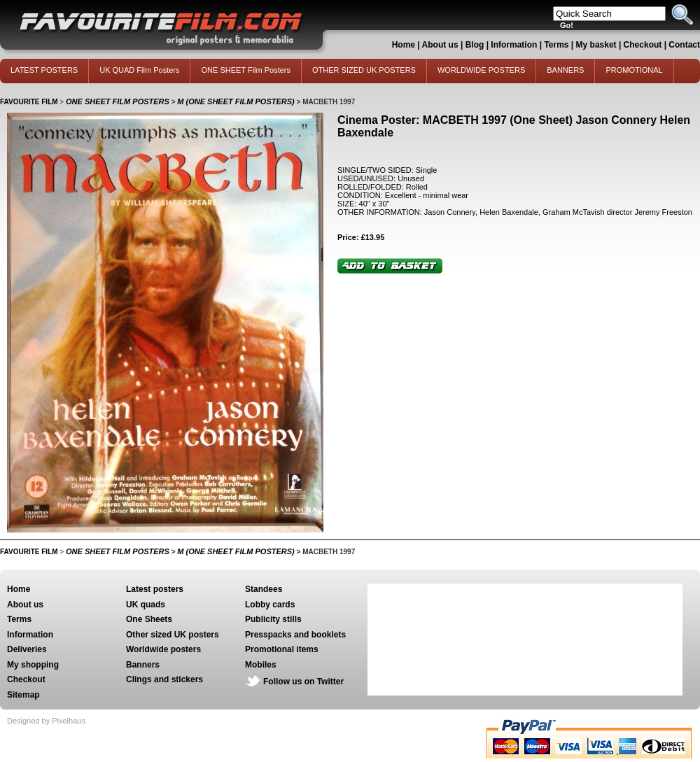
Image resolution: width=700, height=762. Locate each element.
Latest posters (155, 589)
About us (440, 45)
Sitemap (23, 695)
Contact (684, 45)
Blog (475, 45)
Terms (556, 45)
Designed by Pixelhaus (46, 721)
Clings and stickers (164, 679)
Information (514, 45)
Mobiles (261, 665)
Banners (143, 665)
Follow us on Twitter (303, 682)
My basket (596, 45)
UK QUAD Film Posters (139, 70)
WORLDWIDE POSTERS (481, 70)
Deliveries (27, 649)
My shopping (33, 665)
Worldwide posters (163, 649)
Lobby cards (270, 605)
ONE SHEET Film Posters (246, 70)
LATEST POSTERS (44, 70)
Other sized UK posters (173, 635)
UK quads (146, 605)
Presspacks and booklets (295, 635)
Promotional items (282, 649)
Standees (264, 589)
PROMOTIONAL (634, 70)
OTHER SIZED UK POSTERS (364, 70)
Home (404, 45)
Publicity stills (273, 619)
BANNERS (565, 70)
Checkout (644, 45)
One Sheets (149, 619)
